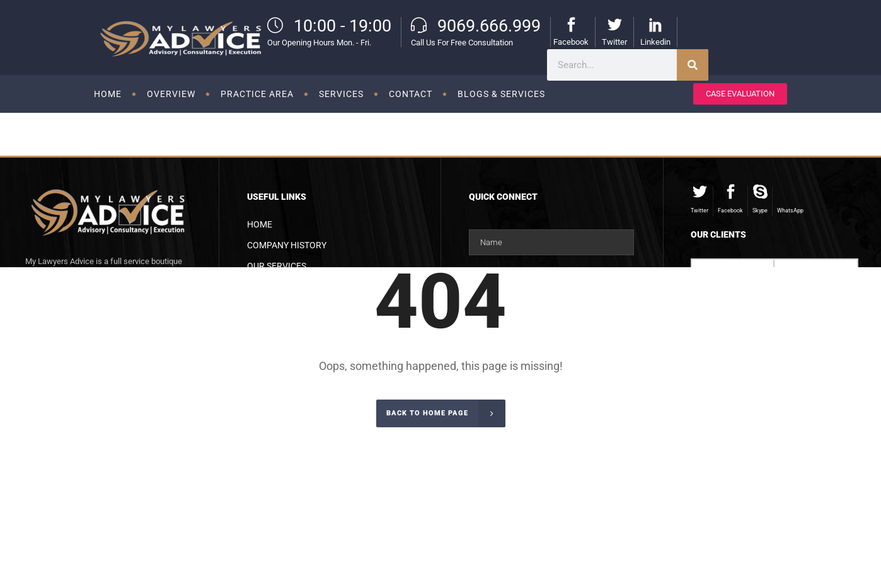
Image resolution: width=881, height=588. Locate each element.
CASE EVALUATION (740, 94)
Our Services (277, 266)
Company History (287, 245)
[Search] (693, 65)
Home (260, 224)
